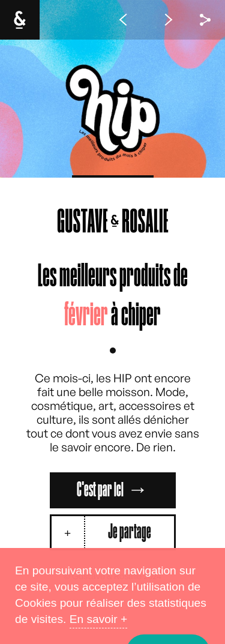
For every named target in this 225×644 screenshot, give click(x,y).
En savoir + (99, 619)
